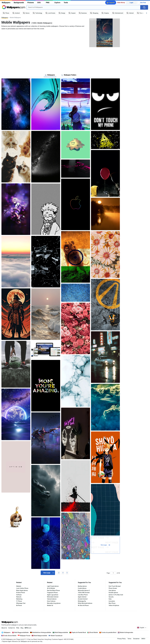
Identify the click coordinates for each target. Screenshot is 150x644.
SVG (39, 3)
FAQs (18, 628)
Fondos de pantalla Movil (109, 632)
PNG (48, 3)
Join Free (143, 3)
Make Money (121, 3)
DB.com (28, 628)
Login (131, 3)
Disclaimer (136, 639)
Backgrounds (19, 3)
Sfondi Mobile (94, 632)
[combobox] (83, 7)
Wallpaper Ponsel (25, 636)
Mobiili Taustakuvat (57, 636)
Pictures (31, 3)
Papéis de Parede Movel (79, 632)
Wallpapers (6, 3)
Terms (129, 639)
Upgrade (112, 3)
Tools (66, 3)
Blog (22, 628)
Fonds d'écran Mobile (10, 636)
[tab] (50, 75)
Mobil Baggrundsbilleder (21, 632)
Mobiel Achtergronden (126, 632)
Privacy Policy (121, 639)
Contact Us (12, 628)
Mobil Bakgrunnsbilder (41, 636)
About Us (4, 628)
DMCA (143, 639)
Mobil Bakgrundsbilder (62, 632)
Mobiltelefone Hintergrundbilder (42, 632)
